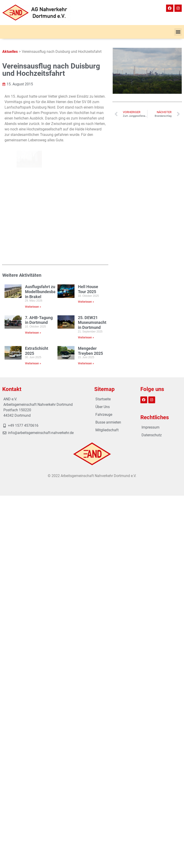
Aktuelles (10, 52)
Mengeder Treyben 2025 (90, 247)
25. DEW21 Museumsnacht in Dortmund (92, 219)
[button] (178, 32)
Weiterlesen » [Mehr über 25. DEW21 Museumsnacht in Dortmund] (86, 234)
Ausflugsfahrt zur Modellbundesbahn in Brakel (43, 188)
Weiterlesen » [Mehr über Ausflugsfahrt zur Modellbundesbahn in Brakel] (33, 203)
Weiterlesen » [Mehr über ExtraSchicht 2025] (33, 260)
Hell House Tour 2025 (88, 186)
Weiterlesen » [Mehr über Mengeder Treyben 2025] (86, 260)
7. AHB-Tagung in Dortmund (39, 217)
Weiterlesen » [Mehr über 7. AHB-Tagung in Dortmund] (33, 229)
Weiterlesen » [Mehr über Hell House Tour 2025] (86, 198)
